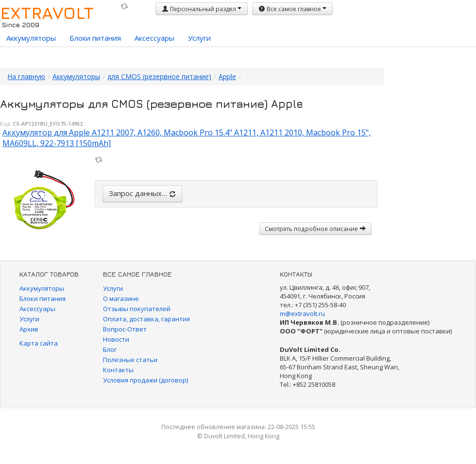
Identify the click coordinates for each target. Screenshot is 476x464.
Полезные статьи (130, 360)
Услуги (199, 38)
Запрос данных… (142, 193)
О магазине (121, 298)
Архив (29, 329)
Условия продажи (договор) (145, 380)
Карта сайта (39, 343)
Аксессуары (154, 38)
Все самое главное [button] (292, 9)
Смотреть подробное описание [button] (315, 229)
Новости (116, 339)
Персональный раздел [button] (202, 9)
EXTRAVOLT (47, 13)
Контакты (118, 370)
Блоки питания (95, 38)
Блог (110, 349)
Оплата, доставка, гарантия (146, 319)
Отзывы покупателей (137, 309)
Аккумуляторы (31, 38)
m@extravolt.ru (302, 314)
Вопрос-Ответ (125, 329)
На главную (26, 76)
